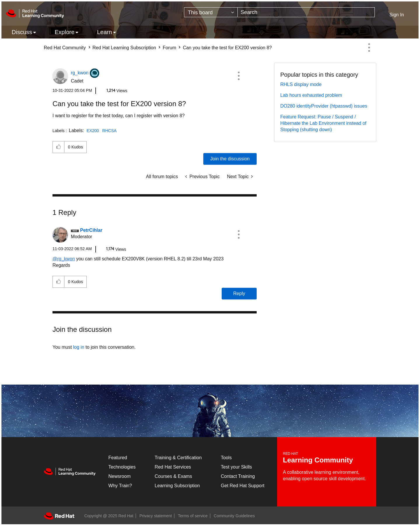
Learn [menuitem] (105, 32)
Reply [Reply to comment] (239, 293)
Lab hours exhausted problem (311, 95)
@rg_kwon (64, 259)
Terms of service (193, 516)
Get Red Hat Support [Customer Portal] (243, 486)
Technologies (122, 467)
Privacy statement (156, 516)
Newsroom (120, 476)
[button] (239, 76)
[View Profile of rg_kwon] (80, 73)
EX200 (93, 131)
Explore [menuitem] (64, 32)
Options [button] (369, 48)
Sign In (397, 15)
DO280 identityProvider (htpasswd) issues (324, 106)
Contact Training (238, 476)
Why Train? (120, 486)
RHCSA (110, 131)
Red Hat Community (65, 48)
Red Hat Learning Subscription (124, 48)
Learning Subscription (177, 486)
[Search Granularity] (211, 12)
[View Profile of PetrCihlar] (91, 230)
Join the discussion (230, 159)
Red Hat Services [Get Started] (173, 467)
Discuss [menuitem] (22, 32)
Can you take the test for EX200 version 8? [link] (227, 48)
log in (79, 347)
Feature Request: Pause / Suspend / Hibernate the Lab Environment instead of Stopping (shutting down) (323, 123)
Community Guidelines (234, 516)
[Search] (306, 12)
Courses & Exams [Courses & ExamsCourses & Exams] (173, 476)
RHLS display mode (301, 84)
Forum (169, 48)
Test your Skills (236, 467)
